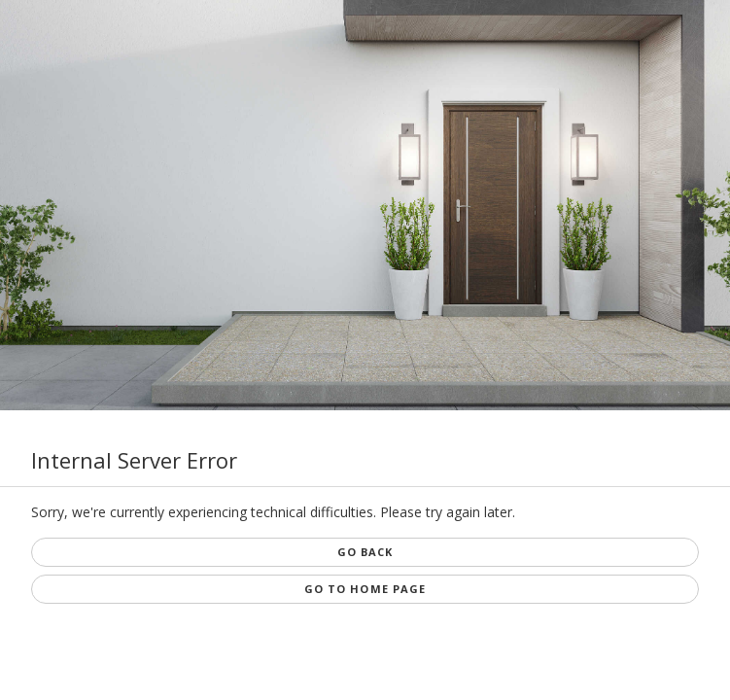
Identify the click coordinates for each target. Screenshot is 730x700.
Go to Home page (365, 589)
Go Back (365, 552)
